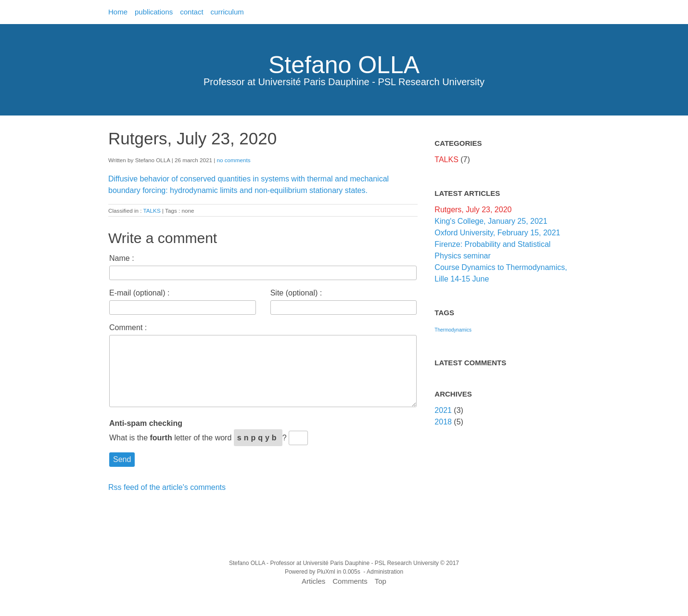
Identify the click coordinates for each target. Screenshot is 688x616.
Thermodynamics (453, 330)
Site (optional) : (296, 293)
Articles (313, 581)
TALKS (152, 211)
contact (191, 12)
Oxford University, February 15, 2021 (497, 233)
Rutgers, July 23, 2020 (473, 210)
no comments (233, 160)
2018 (443, 422)
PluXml (326, 572)
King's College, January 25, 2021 (491, 221)
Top (381, 581)
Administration (385, 572)
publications (154, 12)
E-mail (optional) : (139, 293)
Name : (122, 258)
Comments (350, 581)
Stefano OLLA (344, 65)
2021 (443, 410)
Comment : (128, 327)
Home (118, 12)
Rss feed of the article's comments (167, 487)
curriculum (227, 12)
